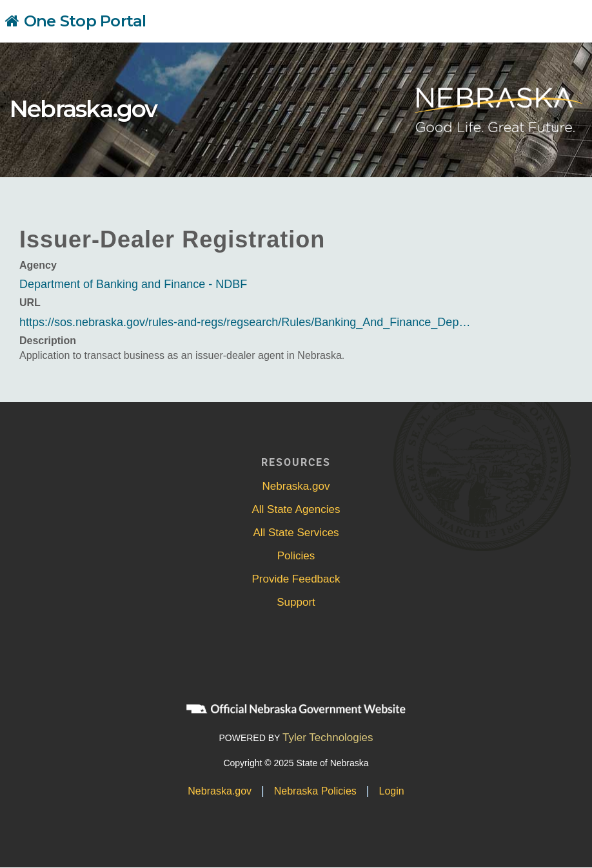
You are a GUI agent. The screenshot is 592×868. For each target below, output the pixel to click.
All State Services (296, 533)
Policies (296, 556)
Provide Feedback (296, 579)
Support (296, 602)
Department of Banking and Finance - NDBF (133, 284)
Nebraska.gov (83, 109)
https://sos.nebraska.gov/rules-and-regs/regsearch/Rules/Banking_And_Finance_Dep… (245, 322)
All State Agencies (296, 509)
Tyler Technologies (328, 738)
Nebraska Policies (315, 791)
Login (392, 791)
